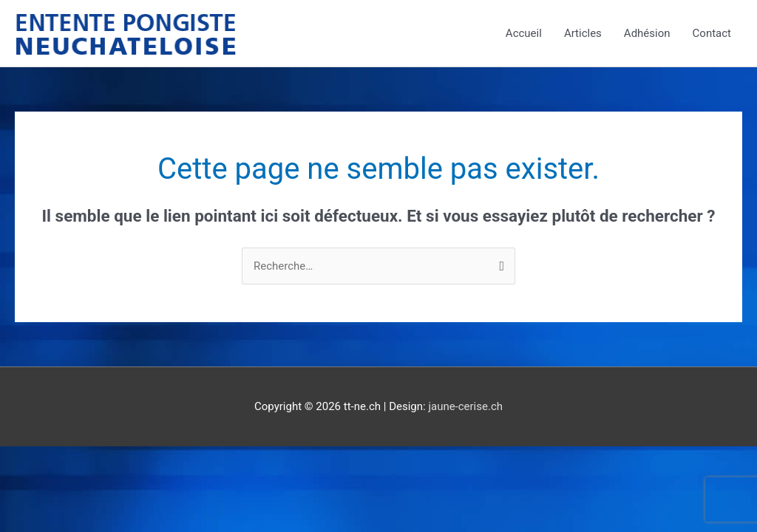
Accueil (524, 33)
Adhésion (647, 33)
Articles (583, 33)
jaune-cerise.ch (465, 406)
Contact (712, 33)
